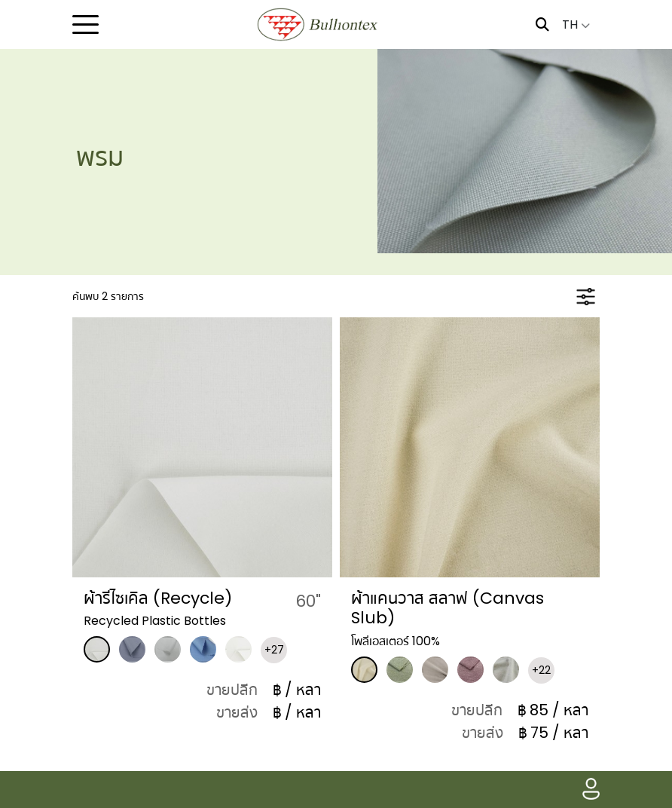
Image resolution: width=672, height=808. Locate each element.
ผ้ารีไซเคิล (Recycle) (158, 598)
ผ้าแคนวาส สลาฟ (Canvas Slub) (447, 608)
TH (576, 24)
